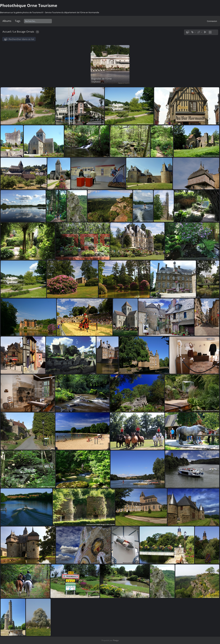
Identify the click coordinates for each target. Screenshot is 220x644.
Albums (7, 21)
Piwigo (116, 640)
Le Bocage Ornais (24, 32)
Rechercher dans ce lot (21, 39)
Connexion (212, 21)
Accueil (7, 32)
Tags (18, 21)
